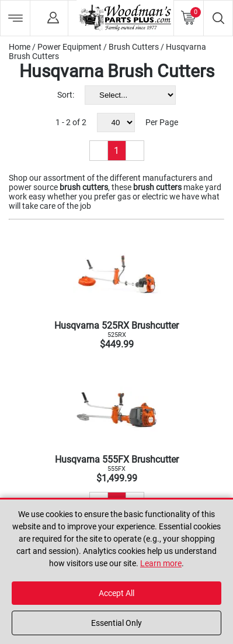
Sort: (66, 95)
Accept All (116, 593)
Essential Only (116, 623)
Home (20, 47)
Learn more (161, 563)
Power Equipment (69, 47)
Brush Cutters (134, 47)
